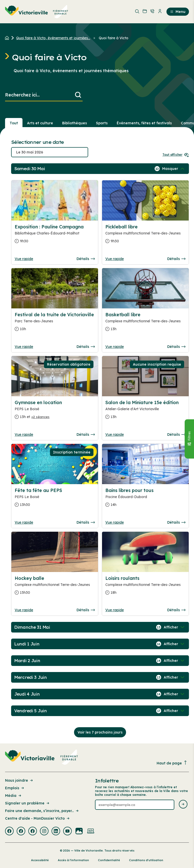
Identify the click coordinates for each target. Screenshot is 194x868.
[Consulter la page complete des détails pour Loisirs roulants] (145, 587)
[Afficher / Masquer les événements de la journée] (174, 169)
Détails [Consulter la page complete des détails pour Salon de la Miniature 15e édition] (176, 435)
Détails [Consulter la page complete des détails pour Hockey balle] (86, 610)
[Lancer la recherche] (78, 95)
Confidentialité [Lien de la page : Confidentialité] (109, 860)
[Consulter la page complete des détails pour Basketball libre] (145, 324)
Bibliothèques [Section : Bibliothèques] (75, 123)
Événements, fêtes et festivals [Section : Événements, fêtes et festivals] (144, 123)
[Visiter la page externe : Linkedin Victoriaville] (56, 832)
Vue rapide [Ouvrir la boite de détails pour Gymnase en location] (24, 435)
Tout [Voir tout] (14, 123)
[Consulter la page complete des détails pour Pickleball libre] (145, 236)
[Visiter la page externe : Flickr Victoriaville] (79, 832)
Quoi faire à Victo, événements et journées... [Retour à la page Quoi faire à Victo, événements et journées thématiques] (53, 38)
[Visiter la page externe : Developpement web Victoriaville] (91, 832)
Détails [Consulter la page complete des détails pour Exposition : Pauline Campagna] (86, 259)
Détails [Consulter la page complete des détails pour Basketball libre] (176, 347)
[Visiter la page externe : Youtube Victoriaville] (67, 832)
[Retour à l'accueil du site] (8, 38)
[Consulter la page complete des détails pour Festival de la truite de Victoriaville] (55, 324)
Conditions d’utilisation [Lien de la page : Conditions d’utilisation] (146, 860)
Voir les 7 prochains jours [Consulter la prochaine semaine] (100, 732)
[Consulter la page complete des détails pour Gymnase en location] (55, 412)
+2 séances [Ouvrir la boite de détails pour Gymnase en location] (40, 417)
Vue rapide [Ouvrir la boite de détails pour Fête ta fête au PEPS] (24, 522)
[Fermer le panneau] (189, 439)
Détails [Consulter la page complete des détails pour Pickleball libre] (176, 259)
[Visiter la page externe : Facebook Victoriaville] (9, 832)
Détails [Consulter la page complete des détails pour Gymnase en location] (86, 435)
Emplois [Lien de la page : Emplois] (15, 788)
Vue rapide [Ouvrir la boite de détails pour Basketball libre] (115, 347)
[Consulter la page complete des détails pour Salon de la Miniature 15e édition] (145, 412)
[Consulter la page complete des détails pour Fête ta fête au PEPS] (55, 500)
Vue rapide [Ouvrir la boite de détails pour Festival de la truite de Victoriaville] (24, 347)
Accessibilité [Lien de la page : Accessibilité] (40, 860)
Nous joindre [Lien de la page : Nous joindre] (19, 780)
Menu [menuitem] (178, 12)
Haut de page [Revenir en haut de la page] (172, 763)
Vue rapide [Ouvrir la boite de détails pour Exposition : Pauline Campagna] (24, 259)
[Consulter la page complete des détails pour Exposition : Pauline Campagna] (55, 236)
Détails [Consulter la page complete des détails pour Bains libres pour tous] (176, 522)
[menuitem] (37, 12)
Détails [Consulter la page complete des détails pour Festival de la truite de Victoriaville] (86, 347)
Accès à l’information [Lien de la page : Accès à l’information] (73, 860)
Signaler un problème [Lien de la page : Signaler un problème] (28, 803)
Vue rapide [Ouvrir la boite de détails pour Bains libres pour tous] (115, 522)
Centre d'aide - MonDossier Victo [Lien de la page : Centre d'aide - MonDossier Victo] (38, 818)
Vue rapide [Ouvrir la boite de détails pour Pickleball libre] (115, 259)
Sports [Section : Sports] (102, 123)
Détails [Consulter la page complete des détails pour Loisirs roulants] (176, 610)
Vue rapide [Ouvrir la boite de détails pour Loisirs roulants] (115, 610)
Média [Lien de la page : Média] (14, 796)
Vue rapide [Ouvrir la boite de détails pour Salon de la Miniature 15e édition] (115, 435)
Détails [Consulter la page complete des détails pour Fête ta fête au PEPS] (86, 522)
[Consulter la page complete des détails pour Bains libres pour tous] (145, 500)
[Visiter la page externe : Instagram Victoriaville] (44, 832)
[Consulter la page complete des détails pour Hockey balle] (55, 587)
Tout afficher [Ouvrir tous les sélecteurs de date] (176, 155)
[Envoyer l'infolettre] (183, 805)
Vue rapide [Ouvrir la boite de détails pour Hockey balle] (24, 610)
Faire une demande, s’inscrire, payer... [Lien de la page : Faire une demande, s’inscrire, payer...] (42, 811)
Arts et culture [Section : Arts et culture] (40, 123)
